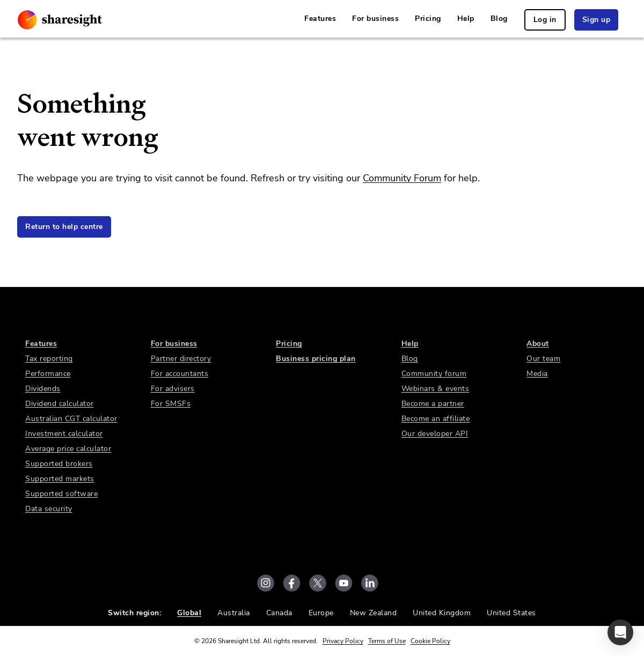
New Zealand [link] (374, 613)
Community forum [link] (434, 374)
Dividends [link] (43, 389)
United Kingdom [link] (442, 613)
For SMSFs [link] (171, 404)
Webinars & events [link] (436, 389)
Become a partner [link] (433, 404)
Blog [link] (499, 19)
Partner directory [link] (181, 359)
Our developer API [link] (435, 434)
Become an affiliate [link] (436, 419)
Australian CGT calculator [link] (71, 419)
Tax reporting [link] (49, 359)
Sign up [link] (597, 20)
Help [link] (466, 19)
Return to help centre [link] (64, 227)
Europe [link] (321, 613)
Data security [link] (49, 509)
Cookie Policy (430, 641)
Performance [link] (48, 374)
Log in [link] (545, 20)
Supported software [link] (61, 494)
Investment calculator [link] (64, 434)
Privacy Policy (343, 641)
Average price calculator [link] (68, 449)
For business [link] (375, 19)
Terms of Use (387, 641)
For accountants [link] (180, 374)
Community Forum (402, 178)
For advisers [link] (173, 389)
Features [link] (320, 19)
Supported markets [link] (60, 479)
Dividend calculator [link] (60, 404)
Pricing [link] (428, 19)
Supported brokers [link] (59, 464)
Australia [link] (234, 613)
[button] (620, 632)
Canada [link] (279, 613)
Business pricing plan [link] (316, 359)
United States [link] (511, 613)
